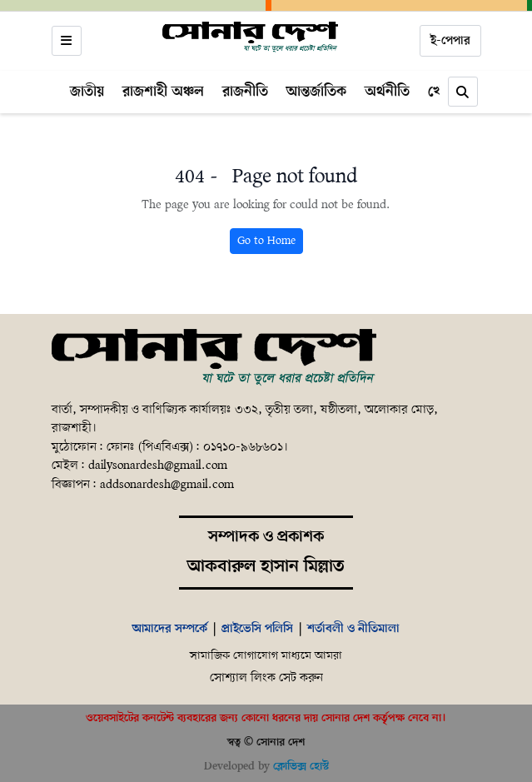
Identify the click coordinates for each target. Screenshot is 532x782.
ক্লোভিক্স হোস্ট (301, 767)
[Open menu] (67, 41)
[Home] (251, 37)
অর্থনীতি (387, 92)
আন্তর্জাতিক (316, 92)
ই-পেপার (450, 41)
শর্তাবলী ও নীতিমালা (353, 629)
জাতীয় (87, 92)
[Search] (463, 92)
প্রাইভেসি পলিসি (257, 629)
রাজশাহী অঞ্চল (163, 92)
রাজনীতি (245, 92)
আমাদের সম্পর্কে (170, 629)
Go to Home (266, 241)
